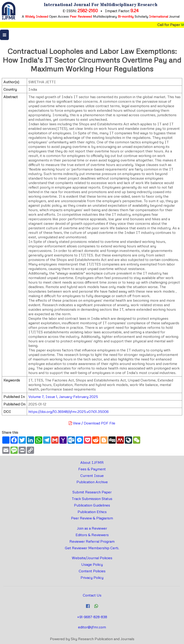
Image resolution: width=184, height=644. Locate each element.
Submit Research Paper (92, 492)
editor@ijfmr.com (92, 627)
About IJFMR (92, 462)
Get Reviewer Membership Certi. (92, 548)
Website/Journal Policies (92, 558)
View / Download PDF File (92, 423)
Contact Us (92, 595)
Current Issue (92, 476)
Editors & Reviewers (92, 535)
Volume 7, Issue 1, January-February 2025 (63, 397)
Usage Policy (92, 564)
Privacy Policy (92, 578)
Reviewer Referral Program (92, 541)
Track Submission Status (92, 499)
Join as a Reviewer (92, 528)
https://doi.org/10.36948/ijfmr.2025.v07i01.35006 (69, 412)
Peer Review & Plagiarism (92, 518)
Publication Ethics (92, 512)
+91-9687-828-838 (92, 617)
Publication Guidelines (92, 505)
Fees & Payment (92, 469)
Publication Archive (92, 482)
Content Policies (92, 571)
